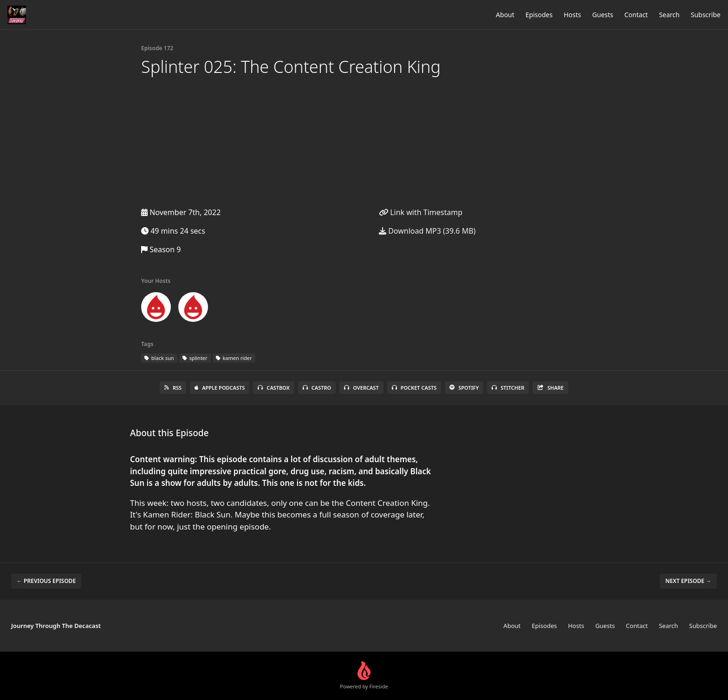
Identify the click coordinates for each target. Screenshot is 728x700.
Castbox (273, 388)
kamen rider (234, 358)
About (505, 15)
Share (550, 388)
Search (669, 15)
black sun (159, 358)
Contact (636, 15)
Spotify (464, 388)
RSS (173, 388)
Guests (603, 15)
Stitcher (508, 388)
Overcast (361, 388)
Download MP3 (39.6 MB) (427, 231)
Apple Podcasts (220, 388)
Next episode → (688, 581)
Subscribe (706, 15)
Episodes (539, 15)
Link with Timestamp (421, 212)
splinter (195, 358)
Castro (317, 388)
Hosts (572, 15)
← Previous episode (46, 581)
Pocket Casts (414, 388)
